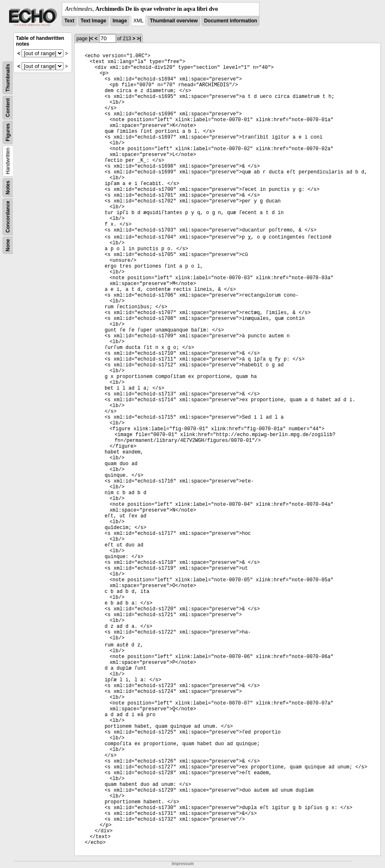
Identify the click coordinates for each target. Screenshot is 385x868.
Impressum (183, 864)
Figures (8, 132)
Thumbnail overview (174, 21)
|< (91, 39)
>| (139, 39)
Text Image (93, 21)
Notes (8, 187)
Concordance (8, 217)
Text (69, 21)
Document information (230, 21)
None (8, 245)
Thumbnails (8, 78)
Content (8, 108)
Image (120, 21)
